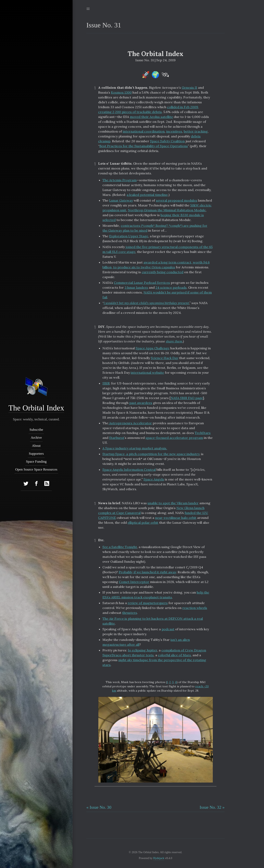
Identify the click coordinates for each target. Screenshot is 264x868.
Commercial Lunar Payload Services (142, 283)
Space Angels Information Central (129, 470)
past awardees (141, 403)
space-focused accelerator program (174, 438)
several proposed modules (177, 200)
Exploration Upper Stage (129, 236)
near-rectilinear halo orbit (176, 518)
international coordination (144, 131)
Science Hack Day (165, 358)
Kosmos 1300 (121, 92)
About (36, 445)
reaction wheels (195, 608)
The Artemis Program (120, 180)
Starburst (117, 438)
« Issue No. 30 (99, 807)
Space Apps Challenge (153, 348)
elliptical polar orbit (143, 523)
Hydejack (159, 858)
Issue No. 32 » (212, 807)
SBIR (106, 383)
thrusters (130, 613)
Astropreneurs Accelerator (130, 423)
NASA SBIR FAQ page (187, 398)
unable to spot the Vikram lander (173, 503)
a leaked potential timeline (147, 195)
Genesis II (189, 87)
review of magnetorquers (148, 603)
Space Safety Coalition (167, 141)
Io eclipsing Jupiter (142, 650)
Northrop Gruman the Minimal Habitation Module (167, 210)
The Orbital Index (36, 408)
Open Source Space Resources (36, 469)
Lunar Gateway (121, 200)
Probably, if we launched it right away (147, 572)
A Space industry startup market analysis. (135, 448)
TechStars (203, 433)
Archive (36, 438)
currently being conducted (162, 272)
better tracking (196, 131)
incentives (174, 131)
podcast (168, 629)
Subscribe (36, 430)
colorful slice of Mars (174, 655)
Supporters (36, 454)
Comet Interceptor (134, 582)
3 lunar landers (136, 287)
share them (174, 341)
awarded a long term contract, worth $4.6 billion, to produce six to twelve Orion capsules (156, 265)
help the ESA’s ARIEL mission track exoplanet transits (156, 595)
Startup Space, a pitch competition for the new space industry (151, 454)
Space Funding (36, 462)
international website (147, 372)
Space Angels (154, 479)
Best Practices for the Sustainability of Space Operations (144, 146)
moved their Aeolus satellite (151, 117)
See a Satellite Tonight (120, 547)
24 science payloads (171, 287)
